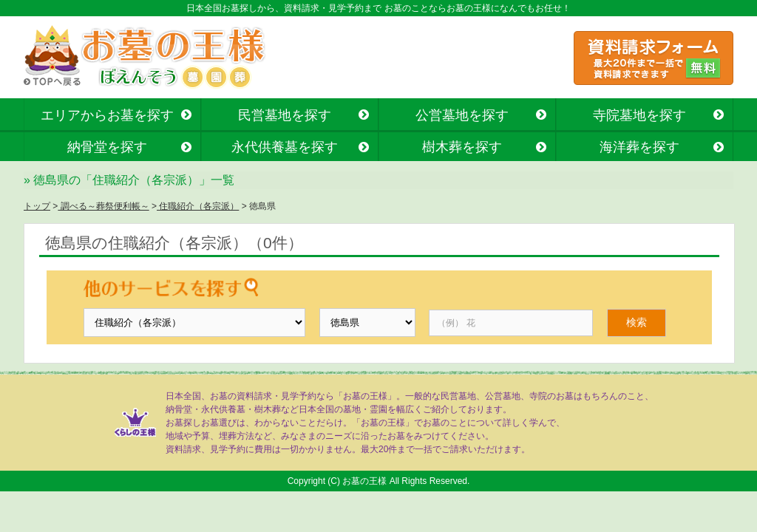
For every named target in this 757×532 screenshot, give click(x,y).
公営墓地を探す (462, 115)
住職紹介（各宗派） (198, 206)
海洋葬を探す (639, 147)
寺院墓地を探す (639, 115)
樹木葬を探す (462, 147)
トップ (37, 206)
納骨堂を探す (107, 147)
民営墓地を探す (285, 115)
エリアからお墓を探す (107, 115)
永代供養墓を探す (285, 147)
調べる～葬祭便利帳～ (103, 206)
